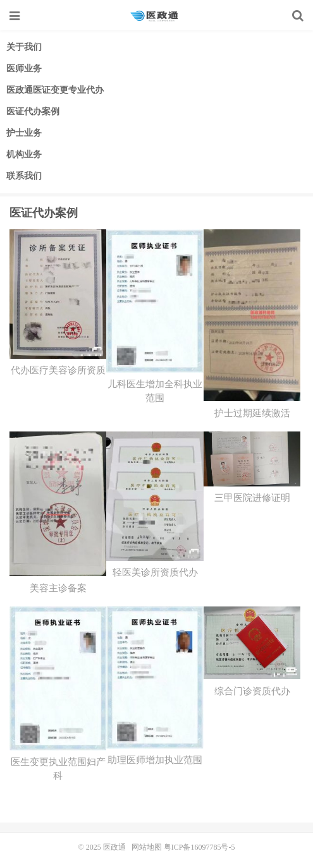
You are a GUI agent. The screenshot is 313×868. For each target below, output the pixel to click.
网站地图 (147, 847)
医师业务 (24, 69)
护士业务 (24, 133)
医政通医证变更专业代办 (55, 90)
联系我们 (24, 176)
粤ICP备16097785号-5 (199, 847)
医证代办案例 (33, 112)
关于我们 (24, 47)
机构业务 (24, 154)
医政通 (156, 16)
